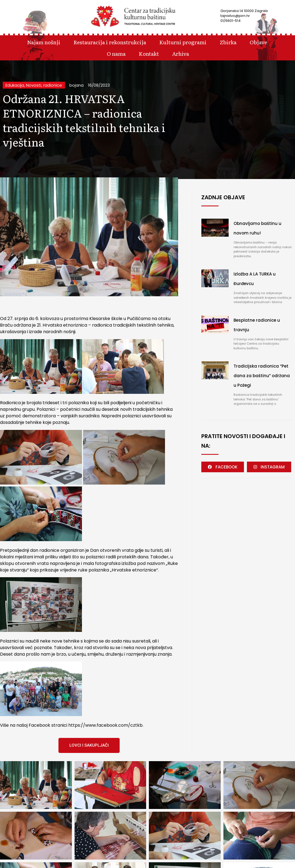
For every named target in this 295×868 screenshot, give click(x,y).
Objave (258, 42)
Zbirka (228, 42)
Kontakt (149, 53)
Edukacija (15, 85)
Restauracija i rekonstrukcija (110, 42)
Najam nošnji (44, 42)
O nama (116, 53)
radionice (53, 85)
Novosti (34, 85)
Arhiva (181, 53)
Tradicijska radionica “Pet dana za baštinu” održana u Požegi (262, 376)
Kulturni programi (183, 42)
